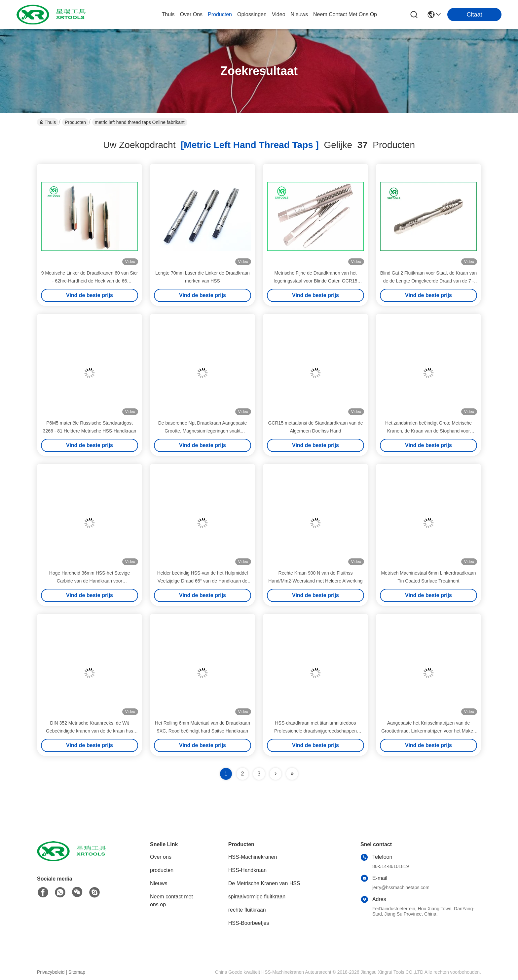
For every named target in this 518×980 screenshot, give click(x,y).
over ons (191, 14)
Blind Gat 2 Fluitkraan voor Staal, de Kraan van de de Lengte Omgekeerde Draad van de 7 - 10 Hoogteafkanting (429, 281)
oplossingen (252, 14)
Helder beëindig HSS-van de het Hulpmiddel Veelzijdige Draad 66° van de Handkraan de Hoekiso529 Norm (203, 581)
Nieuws (159, 883)
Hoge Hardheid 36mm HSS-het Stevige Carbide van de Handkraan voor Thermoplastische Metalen (90, 581)
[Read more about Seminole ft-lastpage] (292, 774)
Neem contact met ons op (171, 901)
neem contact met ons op (345, 14)
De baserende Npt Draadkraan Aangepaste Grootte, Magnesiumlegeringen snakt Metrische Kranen (203, 431)
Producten (75, 122)
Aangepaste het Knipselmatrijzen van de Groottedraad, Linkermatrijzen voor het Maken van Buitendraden (428, 731)
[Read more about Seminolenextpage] (276, 774)
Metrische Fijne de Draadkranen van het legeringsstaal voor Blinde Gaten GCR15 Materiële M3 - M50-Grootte (316, 281)
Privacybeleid (51, 972)
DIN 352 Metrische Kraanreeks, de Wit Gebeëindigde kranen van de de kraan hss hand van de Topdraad (90, 731)
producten (220, 14)
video (279, 14)
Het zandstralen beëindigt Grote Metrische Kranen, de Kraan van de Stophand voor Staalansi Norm (428, 431)
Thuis (168, 14)
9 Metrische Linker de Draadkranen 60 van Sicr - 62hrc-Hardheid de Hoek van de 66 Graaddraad (90, 281)
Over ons (161, 857)
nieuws (299, 14)
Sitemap (77, 972)
